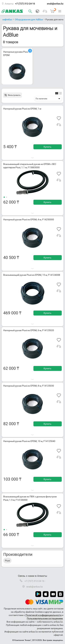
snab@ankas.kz (55, 4)
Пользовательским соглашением (45, 618)
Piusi (7, 561)
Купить (47, 147)
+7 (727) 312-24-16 (25, 4)
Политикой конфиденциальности (44, 615)
